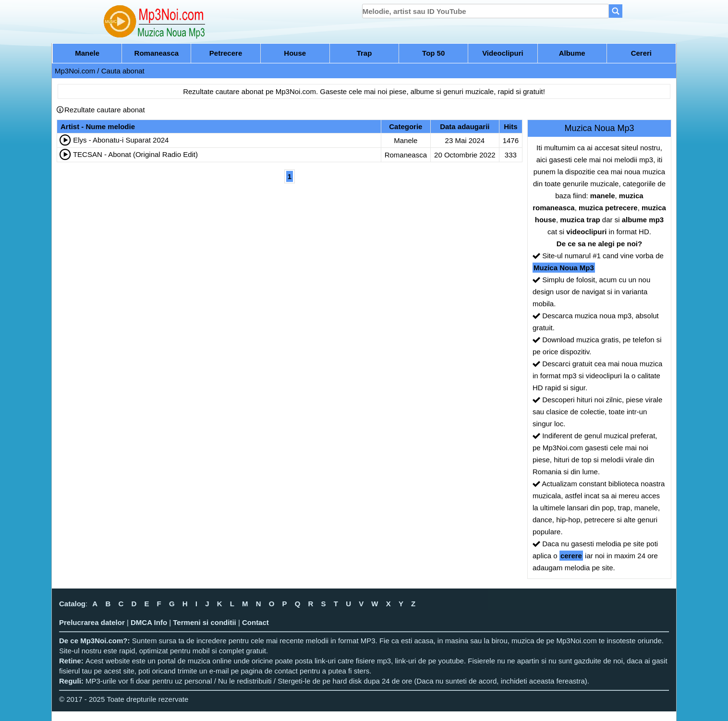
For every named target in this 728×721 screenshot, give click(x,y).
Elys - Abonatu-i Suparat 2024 (121, 140)
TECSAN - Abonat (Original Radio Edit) (135, 154)
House (295, 53)
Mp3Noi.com (75, 71)
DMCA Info (149, 622)
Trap (364, 53)
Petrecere (226, 53)
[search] (486, 11)
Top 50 (433, 53)
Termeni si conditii (204, 622)
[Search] (616, 11)
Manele (87, 53)
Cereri (641, 53)
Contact (255, 622)
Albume (572, 53)
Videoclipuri (503, 53)
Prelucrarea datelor (92, 622)
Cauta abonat (123, 71)
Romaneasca (157, 53)
